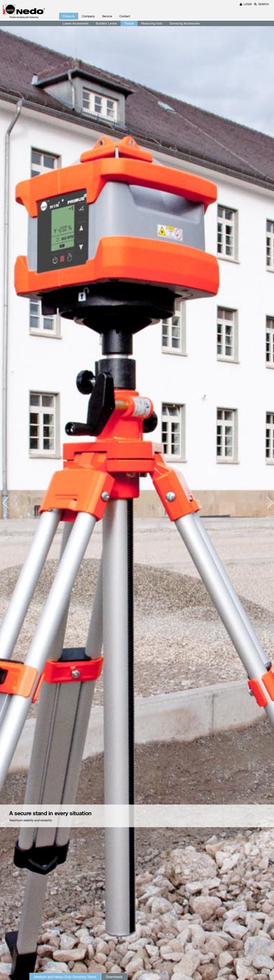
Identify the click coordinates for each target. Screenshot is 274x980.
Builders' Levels (106, 23)
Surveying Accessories (185, 23)
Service (107, 16)
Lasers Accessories (76, 23)
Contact (125, 16)
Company (88, 16)
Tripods (129, 23)
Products (69, 16)
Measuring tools (152, 23)
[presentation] (8, 503)
